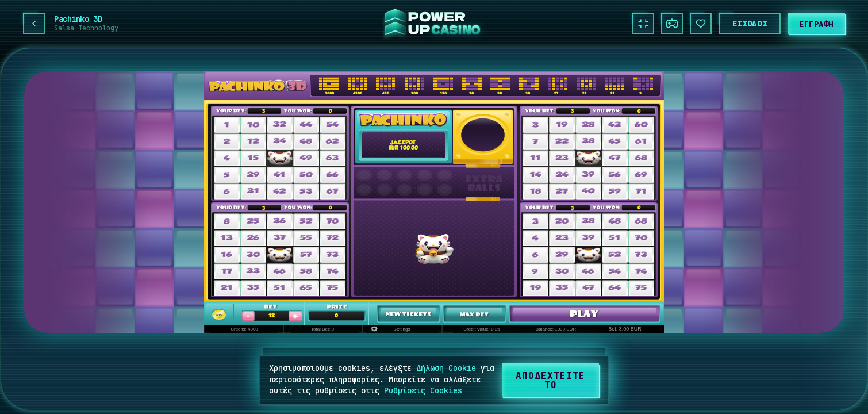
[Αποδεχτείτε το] (550, 380)
